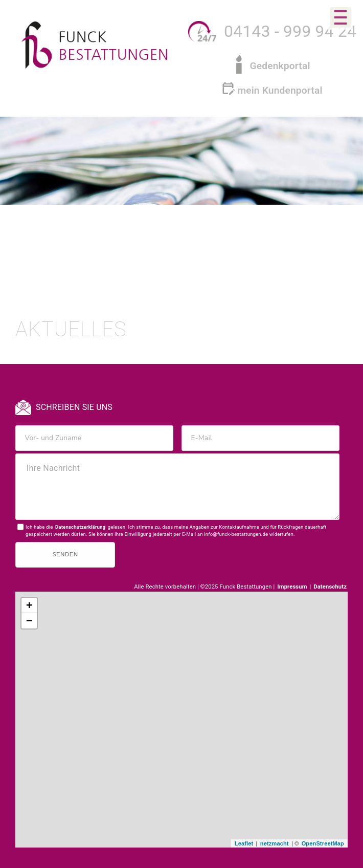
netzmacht (275, 843)
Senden (65, 555)
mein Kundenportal (280, 90)
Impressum (293, 587)
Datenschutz (330, 587)
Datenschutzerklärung (80, 527)
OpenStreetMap (323, 843)
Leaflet (244, 843)
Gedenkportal (280, 66)
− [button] (29, 621)
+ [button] (29, 606)
